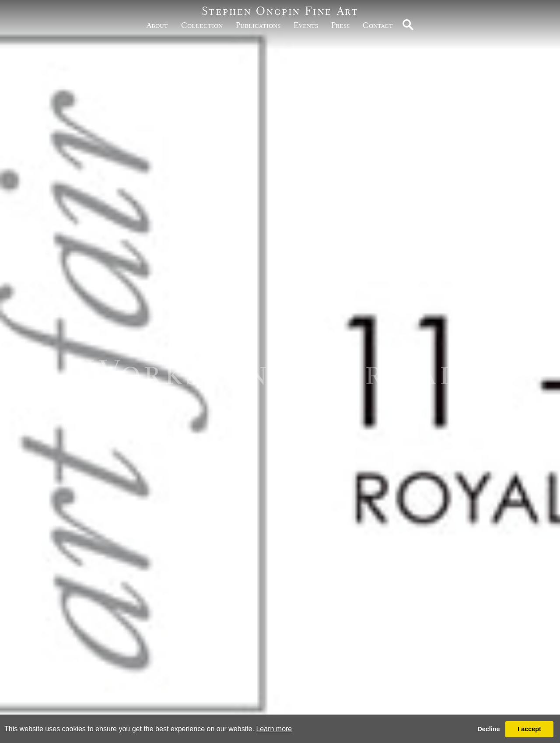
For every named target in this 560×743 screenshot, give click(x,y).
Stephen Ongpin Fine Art (280, 11)
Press (340, 25)
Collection (202, 25)
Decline (488, 729)
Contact (378, 25)
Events (306, 25)
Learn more (274, 729)
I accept (529, 729)
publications (258, 25)
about (157, 25)
